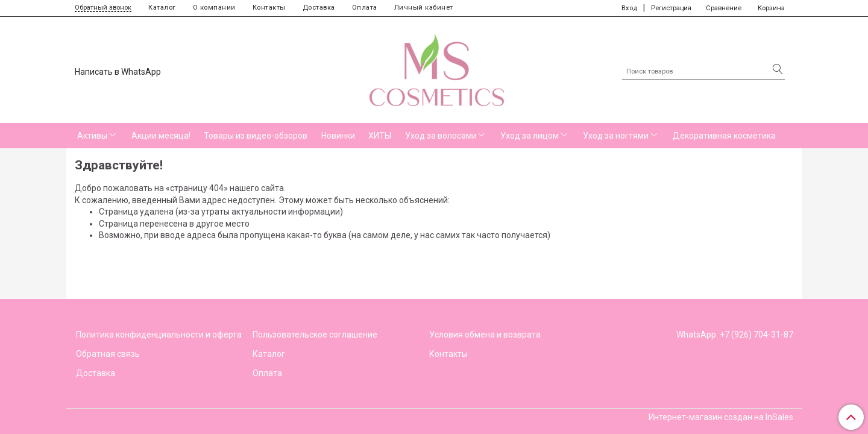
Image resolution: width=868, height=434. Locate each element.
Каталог (162, 8)
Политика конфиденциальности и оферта (159, 335)
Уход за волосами (441, 136)
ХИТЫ (380, 136)
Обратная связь (108, 354)
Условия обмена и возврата (485, 335)
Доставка (319, 8)
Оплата (365, 8)
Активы (92, 136)
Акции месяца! (161, 136)
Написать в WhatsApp (118, 72)
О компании (214, 8)
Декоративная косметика (724, 136)
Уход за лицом (530, 136)
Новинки (338, 136)
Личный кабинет (424, 8)
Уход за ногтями (616, 136)
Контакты (269, 8)
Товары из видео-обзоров (256, 136)
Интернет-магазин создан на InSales (721, 417)
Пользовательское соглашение (315, 335)
